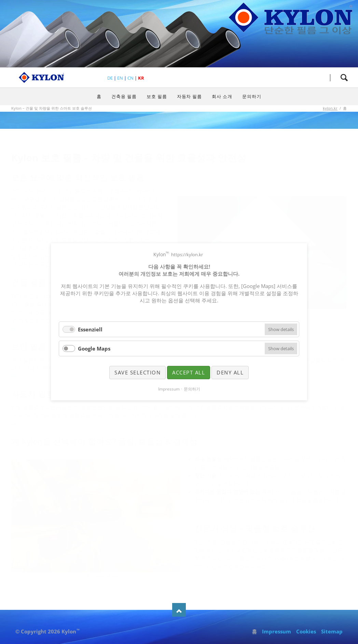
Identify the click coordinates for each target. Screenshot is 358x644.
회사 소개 (222, 96)
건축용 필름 (124, 96)
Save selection (137, 372)
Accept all (189, 372)
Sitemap (332, 631)
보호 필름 (157, 96)
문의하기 (252, 96)
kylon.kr (330, 108)
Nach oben (179, 610)
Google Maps (94, 348)
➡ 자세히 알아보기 (33, 329)
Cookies (306, 631)
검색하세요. (344, 78)
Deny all (230, 372)
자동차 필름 (190, 96)
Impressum (277, 631)
